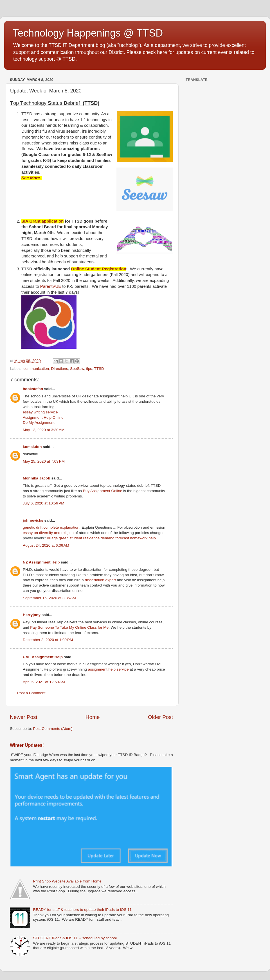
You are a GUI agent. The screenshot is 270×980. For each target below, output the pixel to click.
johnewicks (33, 520)
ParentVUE (51, 286)
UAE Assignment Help (43, 657)
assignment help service (108, 669)
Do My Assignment (39, 423)
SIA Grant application (42, 221)
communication (36, 369)
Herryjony (32, 615)
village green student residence (73, 538)
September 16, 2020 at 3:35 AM (49, 598)
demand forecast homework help (128, 538)
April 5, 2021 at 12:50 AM (44, 682)
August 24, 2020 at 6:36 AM (46, 545)
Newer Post (24, 717)
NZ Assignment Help (41, 562)
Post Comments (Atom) (53, 729)
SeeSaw (77, 369)
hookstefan (33, 389)
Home (93, 717)
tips (89, 369)
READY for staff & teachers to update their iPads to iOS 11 (82, 910)
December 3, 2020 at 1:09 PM (48, 640)
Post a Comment (31, 693)
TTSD (99, 369)
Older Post (160, 717)
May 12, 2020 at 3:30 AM (44, 430)
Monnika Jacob (37, 478)
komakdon (32, 447)
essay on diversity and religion (48, 533)
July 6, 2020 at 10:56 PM (43, 503)
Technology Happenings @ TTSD (88, 33)
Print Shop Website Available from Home (67, 881)
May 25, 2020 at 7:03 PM (44, 461)
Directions (60, 369)
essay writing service (40, 412)
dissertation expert (100, 580)
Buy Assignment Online (103, 491)
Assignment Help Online (43, 417)
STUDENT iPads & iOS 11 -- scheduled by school (75, 938)
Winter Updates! (27, 745)
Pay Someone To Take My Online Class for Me (69, 627)
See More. (32, 178)
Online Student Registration (99, 269)
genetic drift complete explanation (51, 527)
